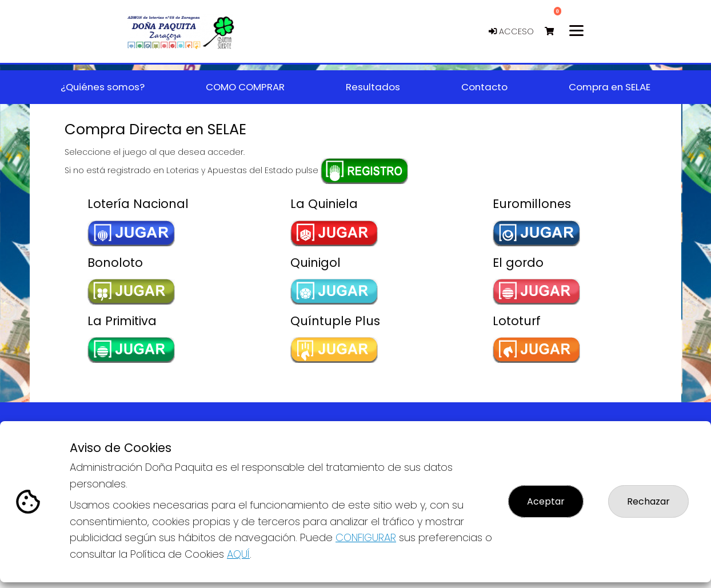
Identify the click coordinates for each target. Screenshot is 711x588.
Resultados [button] (373, 87)
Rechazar (648, 501)
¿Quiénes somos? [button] (103, 87)
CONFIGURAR (366, 537)
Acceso (511, 31)
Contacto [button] (484, 87)
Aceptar (546, 501)
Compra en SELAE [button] (610, 87)
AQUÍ (238, 554)
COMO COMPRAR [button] (245, 87)
